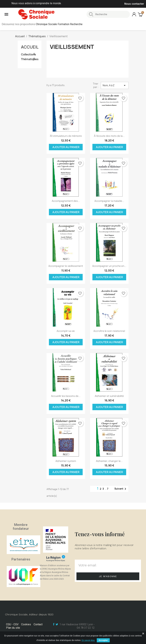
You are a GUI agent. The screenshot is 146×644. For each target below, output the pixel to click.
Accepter (103, 640)
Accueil (30, 47)
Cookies (26, 624)
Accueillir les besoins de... (66, 396)
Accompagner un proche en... (109, 266)
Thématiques (30, 59)
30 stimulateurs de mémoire (66, 136)
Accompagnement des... (66, 201)
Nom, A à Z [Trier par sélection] (115, 85)
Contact (38, 624)
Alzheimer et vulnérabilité (109, 396)
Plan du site (13, 628)
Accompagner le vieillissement (66, 266)
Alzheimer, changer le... (109, 461)
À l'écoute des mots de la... (109, 136)
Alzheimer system (66, 461)
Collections (28, 54)
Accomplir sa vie (66, 331)
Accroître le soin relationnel (109, 331)
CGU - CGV (12, 624)
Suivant (121, 489)
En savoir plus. (88, 640)
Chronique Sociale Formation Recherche (59, 24)
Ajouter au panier (66, 147)
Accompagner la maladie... (109, 201)
